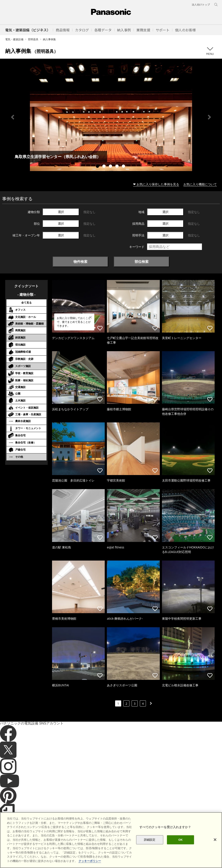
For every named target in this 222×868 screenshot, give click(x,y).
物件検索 (80, 262)
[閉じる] (215, 848)
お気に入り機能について (200, 184)
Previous (13, 117)
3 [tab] (111, 167)
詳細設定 (150, 848)
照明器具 (33, 39)
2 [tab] (104, 167)
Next (209, 117)
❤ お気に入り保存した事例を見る (156, 184)
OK (181, 848)
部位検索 (142, 262)
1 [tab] (98, 167)
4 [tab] (118, 167)
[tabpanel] (111, 117)
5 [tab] (124, 167)
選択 (61, 212)
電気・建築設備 (14, 39)
